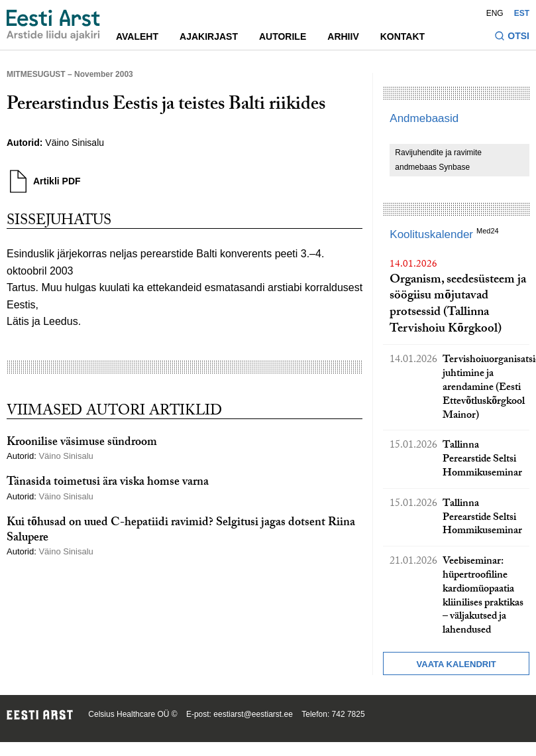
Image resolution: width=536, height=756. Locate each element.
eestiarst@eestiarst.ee (253, 714)
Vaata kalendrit (456, 664)
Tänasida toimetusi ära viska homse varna (108, 483)
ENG (495, 13)
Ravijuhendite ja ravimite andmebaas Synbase (438, 160)
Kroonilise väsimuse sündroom (82, 443)
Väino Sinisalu (76, 143)
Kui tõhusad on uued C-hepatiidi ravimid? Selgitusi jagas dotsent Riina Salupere (181, 531)
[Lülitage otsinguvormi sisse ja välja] (512, 37)
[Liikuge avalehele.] (53, 25)
